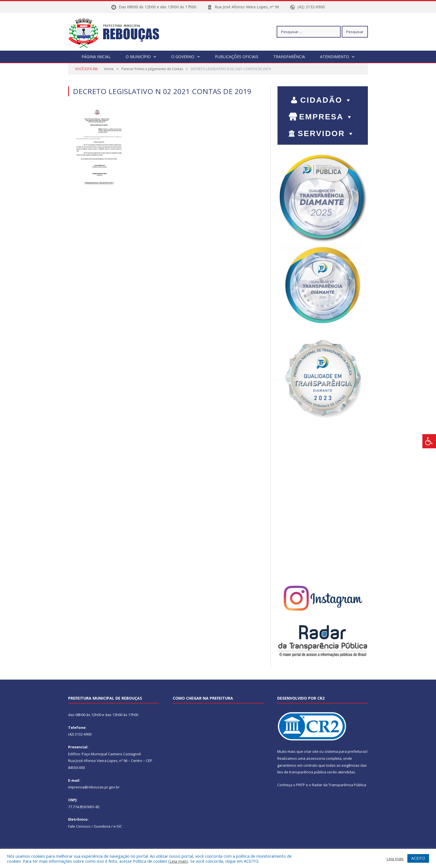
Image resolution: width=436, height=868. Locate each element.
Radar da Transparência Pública (339, 785)
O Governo (183, 56)
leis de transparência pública (302, 772)
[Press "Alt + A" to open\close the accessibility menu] (429, 441)
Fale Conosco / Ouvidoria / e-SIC (95, 826)
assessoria (316, 758)
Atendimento (335, 56)
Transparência (289, 56)
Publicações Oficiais (237, 56)
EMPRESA (326, 116)
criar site (311, 751)
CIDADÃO (327, 100)
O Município (138, 56)
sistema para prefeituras (346, 751)
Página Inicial (96, 56)
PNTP (301, 785)
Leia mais (178, 861)
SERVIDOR (327, 133)
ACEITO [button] (418, 858)
